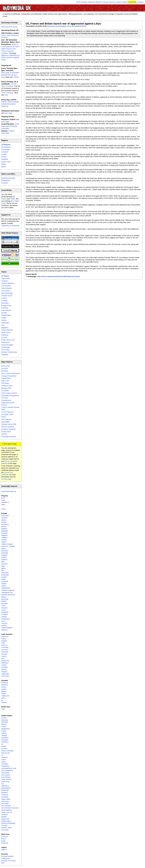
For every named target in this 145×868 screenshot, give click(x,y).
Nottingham (6, 180)
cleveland (5, 738)
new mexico (6, 775)
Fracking (5, 308)
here (6, 95)
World (84, 26)
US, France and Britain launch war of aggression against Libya (63, 24)
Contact (118, 2)
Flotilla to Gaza (7, 386)
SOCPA (4, 434)
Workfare (5, 371)
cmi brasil (5, 647)
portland (4, 792)
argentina (5, 636)
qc (2, 700)
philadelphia (6, 788)
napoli (4, 586)
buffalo (4, 733)
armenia (4, 518)
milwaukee (5, 766)
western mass (6, 828)
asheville (5, 722)
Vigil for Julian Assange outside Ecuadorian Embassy (10, 104)
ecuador (4, 654)
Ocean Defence (7, 330)
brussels (4, 533)
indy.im (4, 199)
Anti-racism (6, 291)
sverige (4, 617)
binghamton (6, 729)
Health (4, 318)
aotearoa (5, 682)
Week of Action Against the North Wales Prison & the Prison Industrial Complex (10, 49)
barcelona (5, 524)
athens (4, 520)
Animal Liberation (8, 283)
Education (5, 303)
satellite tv (5, 502)
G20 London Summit (9, 393)
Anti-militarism (7, 288)
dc (2, 744)
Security (133, 2)
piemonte (5, 599)
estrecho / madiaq (8, 546)
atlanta (4, 724)
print (3, 498)
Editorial (91, 2)
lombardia (5, 575)
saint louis (5, 801)
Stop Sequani (6, 419)
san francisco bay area (10, 808)
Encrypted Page (10, 444)
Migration (5, 328)
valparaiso (5, 674)
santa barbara (6, 810)
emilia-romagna (7, 544)
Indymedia (5, 323)
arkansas (5, 720)
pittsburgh (5, 790)
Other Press (6, 332)
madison (4, 757)
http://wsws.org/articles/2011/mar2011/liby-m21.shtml (59, 276)
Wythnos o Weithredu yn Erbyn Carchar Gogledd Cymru (10, 58)
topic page (8, 113)
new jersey (5, 773)
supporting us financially (10, 226)
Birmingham (6, 147)
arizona (4, 718)
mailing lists (6, 858)
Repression (51, 26)
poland (4, 601)
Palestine (5, 335)
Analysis (4, 281)
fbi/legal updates (7, 856)
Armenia (4, 836)
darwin (4, 689)
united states (6, 821)
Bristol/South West (8, 178)
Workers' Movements (9, 352)
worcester (5, 830)
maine (4, 760)
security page (6, 479)
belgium (4, 529)
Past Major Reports (9, 437)
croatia (4, 540)
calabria (4, 538)
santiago (4, 667)
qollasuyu (5, 663)
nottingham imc (7, 592)
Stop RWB (5, 422)
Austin (4, 726)
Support (141, 2)
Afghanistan (6, 278)
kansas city (5, 753)
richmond (5, 795)
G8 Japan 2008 (7, 414)
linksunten (5, 573)
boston (4, 731)
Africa (3, 509)
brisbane (5, 685)
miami (4, 762)
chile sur (4, 645)
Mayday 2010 (6, 388)
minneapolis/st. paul (9, 768)
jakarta (4, 691)
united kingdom (7, 628)
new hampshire (7, 770)
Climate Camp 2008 (9, 424)
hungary (4, 555)
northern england (8, 590)
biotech (4, 850)
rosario (4, 665)
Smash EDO (6, 432)
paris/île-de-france (8, 595)
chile (3, 643)
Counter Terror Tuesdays (9, 85)
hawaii (4, 746)
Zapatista (5, 355)
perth (3, 698)
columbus (5, 742)
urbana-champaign (8, 823)
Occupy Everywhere (9, 376)
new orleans (6, 777)
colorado (5, 740)
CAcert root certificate (7, 474)
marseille (5, 581)
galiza (4, 548)
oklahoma (5, 786)
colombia (5, 652)
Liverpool (5, 152)
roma (3, 606)
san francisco (6, 806)
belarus (4, 526)
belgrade (5, 531)
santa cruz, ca (7, 812)
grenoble (5, 553)
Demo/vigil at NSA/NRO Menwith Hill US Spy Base (10, 75)
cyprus (4, 542)
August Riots (6, 378)
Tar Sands (5, 391)
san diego (5, 803)
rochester (5, 797)
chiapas (4, 641)
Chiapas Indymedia (8, 132)
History (4, 320)
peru (3, 658)
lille (3, 570)
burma (4, 687)
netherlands (6, 588)
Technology (6, 347)
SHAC (4, 417)
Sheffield (78, 26)
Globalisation (6, 315)
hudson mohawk (7, 751)
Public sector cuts (8, 340)
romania (4, 608)
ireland (4, 557)
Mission (99, 2)
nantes (4, 584)
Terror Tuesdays (7, 93)
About (112, 2)
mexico (4, 656)
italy (3, 562)
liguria (4, 568)
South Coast (6, 162)
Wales (4, 164)
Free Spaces (6, 310)
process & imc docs (9, 861)
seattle (4, 817)
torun (3, 621)
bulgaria (4, 535)
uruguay (4, 672)
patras (4, 597)
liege (3, 566)
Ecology (4, 301)
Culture (4, 298)
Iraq (3, 325)
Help (124, 2)
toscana (4, 623)
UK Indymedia (25, 7)
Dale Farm (5, 381)
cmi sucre (5, 650)
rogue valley (6, 799)
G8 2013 (5, 368)
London (4, 154)
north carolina (6, 779)
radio (3, 500)
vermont (4, 825)
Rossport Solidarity (8, 429)
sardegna (5, 612)
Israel (3, 841)
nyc (3, 784)
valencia (4, 630)
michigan (5, 764)
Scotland (5, 183)
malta (3, 579)
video (3, 504)
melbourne (5, 696)
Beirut (4, 839)
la (2, 755)
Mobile (84, 2)
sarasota (5, 814)
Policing (4, 337)
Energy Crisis (6, 305)
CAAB (16, 77)
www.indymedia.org (9, 491)
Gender (4, 313)
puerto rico (5, 661)
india (3, 709)
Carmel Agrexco (7, 412)
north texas (5, 782)
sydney (4, 702)
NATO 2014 (6, 366)
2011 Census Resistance (11, 373)
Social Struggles (61, 26)
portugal (4, 603)
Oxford (4, 157)
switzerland (6, 619)
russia (4, 610)
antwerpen (5, 516)
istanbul (4, 560)
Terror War (71, 26)
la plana (4, 564)
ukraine (4, 625)
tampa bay (5, 819)
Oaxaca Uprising (8, 427)
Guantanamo (6, 400)
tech (3, 863)
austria (4, 522)
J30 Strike (5, 383)
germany (5, 551)
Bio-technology (7, 293)
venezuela (5, 676)
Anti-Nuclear (6, 286)
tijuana (4, 669)
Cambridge (5, 149)
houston (4, 748)
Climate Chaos (7, 296)
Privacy (106, 2)
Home (78, 2)
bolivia (4, 639)
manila (4, 694)
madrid (4, 577)
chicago (4, 735)
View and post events (9, 27)
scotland (4, 614)
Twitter (13, 199)
